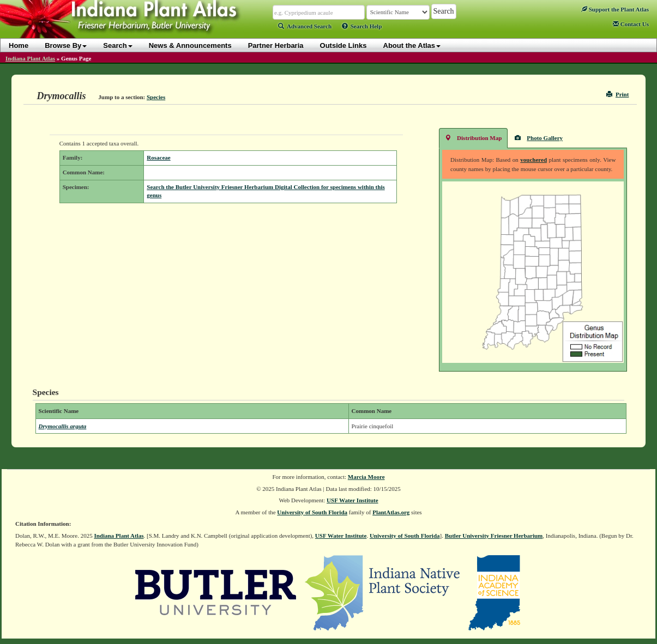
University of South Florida (312, 512)
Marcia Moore (366, 477)
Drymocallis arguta (63, 426)
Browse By (66, 45)
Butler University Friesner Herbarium (494, 536)
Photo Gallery (539, 138)
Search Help (362, 26)
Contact (631, 24)
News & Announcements (190, 45)
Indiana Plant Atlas (30, 58)
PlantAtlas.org (391, 512)
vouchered (534, 160)
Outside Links (343, 45)
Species (156, 97)
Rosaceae (158, 157)
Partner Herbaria (276, 45)
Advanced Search (305, 26)
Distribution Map (473, 138)
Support (615, 9)
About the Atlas (412, 45)
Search (117, 45)
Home (19, 45)
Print (617, 94)
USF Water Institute (352, 500)
